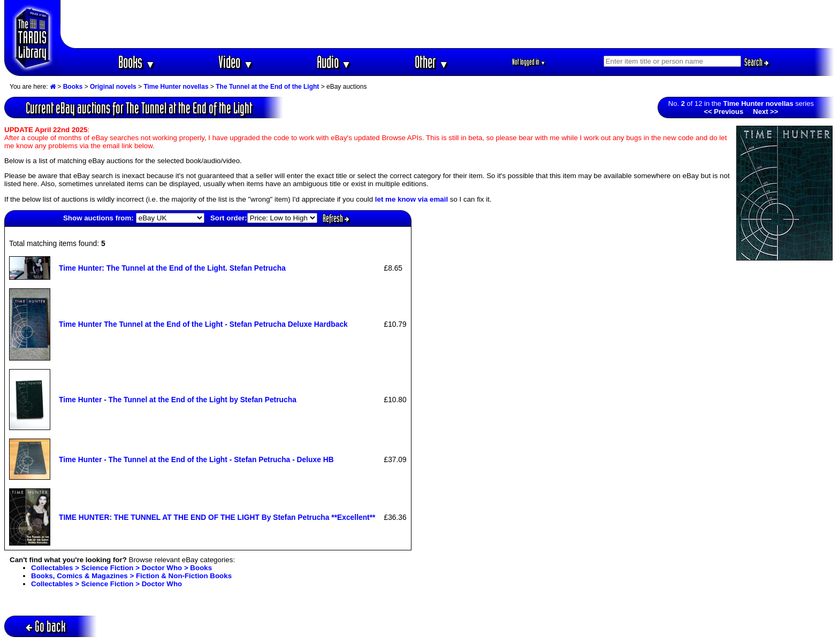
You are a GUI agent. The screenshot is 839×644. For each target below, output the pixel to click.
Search (757, 62)
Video (236, 62)
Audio (334, 62)
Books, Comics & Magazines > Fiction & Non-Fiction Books (131, 576)
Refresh (336, 218)
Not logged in (529, 62)
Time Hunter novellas (176, 87)
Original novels (113, 87)
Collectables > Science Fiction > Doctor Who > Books (121, 568)
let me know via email (411, 199)
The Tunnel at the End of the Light (267, 87)
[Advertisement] (448, 24)
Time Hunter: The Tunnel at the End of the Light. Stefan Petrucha (172, 268)
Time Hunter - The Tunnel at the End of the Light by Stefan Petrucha (178, 400)
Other (432, 62)
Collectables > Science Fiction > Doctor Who (106, 584)
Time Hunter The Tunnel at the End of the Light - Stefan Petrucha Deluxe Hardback (203, 324)
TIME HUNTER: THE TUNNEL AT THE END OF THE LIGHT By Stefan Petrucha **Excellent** (217, 517)
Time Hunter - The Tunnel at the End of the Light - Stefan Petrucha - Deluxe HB (196, 459)
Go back (46, 626)
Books (137, 62)
